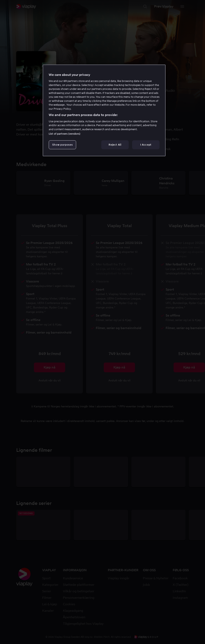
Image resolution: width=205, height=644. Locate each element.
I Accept (146, 145)
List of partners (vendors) (65, 134)
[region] (104, 111)
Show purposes (62, 145)
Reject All (115, 145)
